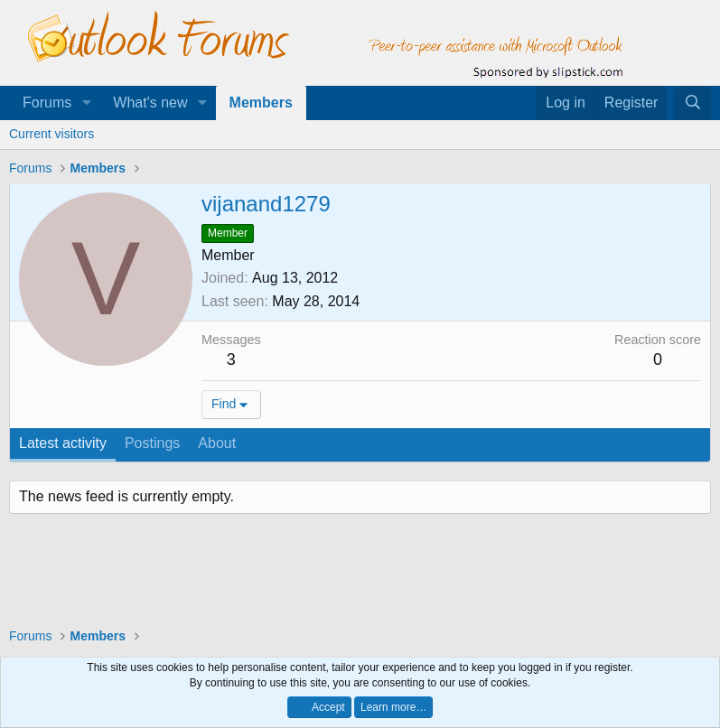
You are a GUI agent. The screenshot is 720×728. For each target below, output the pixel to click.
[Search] (692, 103)
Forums (47, 103)
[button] (86, 103)
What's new (150, 103)
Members (261, 103)
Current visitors (51, 134)
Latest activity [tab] (63, 443)
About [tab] (217, 443)
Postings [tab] (152, 443)
